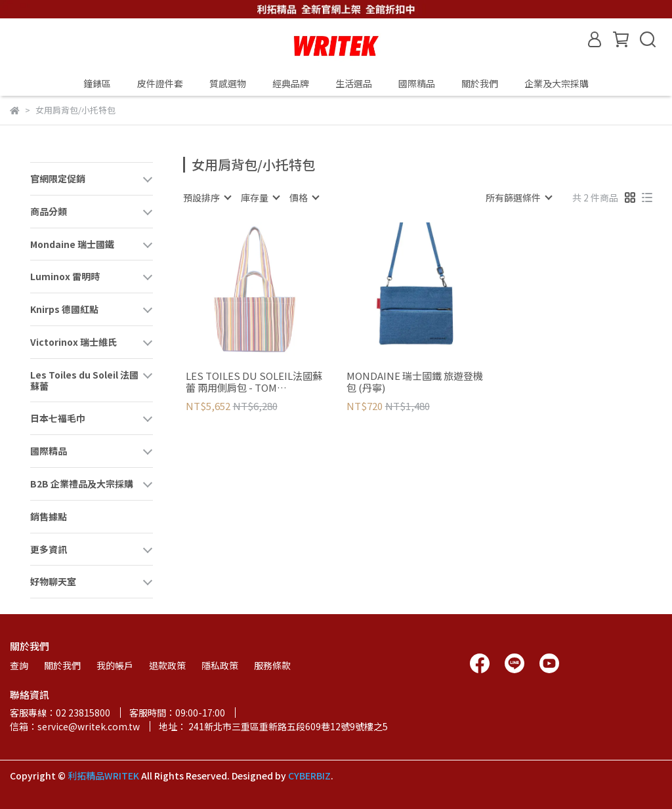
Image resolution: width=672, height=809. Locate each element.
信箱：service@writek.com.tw (75, 726)
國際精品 (49, 451)
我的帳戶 (115, 665)
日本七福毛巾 (58, 418)
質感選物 (228, 83)
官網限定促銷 (58, 178)
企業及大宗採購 (556, 83)
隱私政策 (220, 665)
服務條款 (272, 665)
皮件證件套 (160, 83)
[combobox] (207, 197)
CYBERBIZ (309, 776)
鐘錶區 (97, 83)
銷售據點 (49, 516)
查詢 (19, 665)
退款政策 (167, 665)
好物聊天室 (53, 581)
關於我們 (480, 83)
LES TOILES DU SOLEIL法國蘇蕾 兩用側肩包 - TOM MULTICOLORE (254, 382)
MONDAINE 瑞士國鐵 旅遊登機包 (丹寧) (415, 382)
